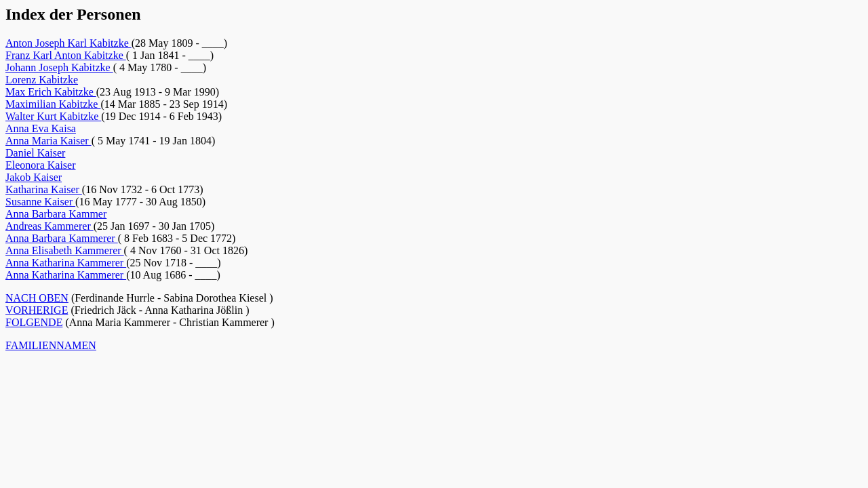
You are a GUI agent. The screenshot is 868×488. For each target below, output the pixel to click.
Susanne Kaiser (40, 202)
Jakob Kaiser (34, 177)
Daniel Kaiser (35, 153)
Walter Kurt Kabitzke (53, 116)
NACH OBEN (37, 298)
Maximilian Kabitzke (53, 104)
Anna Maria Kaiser (48, 141)
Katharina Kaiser (44, 189)
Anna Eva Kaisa (41, 128)
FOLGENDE (34, 322)
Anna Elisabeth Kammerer (65, 250)
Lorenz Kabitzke (42, 80)
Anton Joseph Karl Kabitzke (68, 43)
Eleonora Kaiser (41, 165)
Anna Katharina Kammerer (66, 263)
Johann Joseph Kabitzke (59, 67)
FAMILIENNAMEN (51, 345)
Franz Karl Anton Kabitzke (66, 55)
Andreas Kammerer (50, 226)
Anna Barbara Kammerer (62, 238)
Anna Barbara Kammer (56, 214)
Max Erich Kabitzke (51, 92)
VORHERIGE (37, 310)
